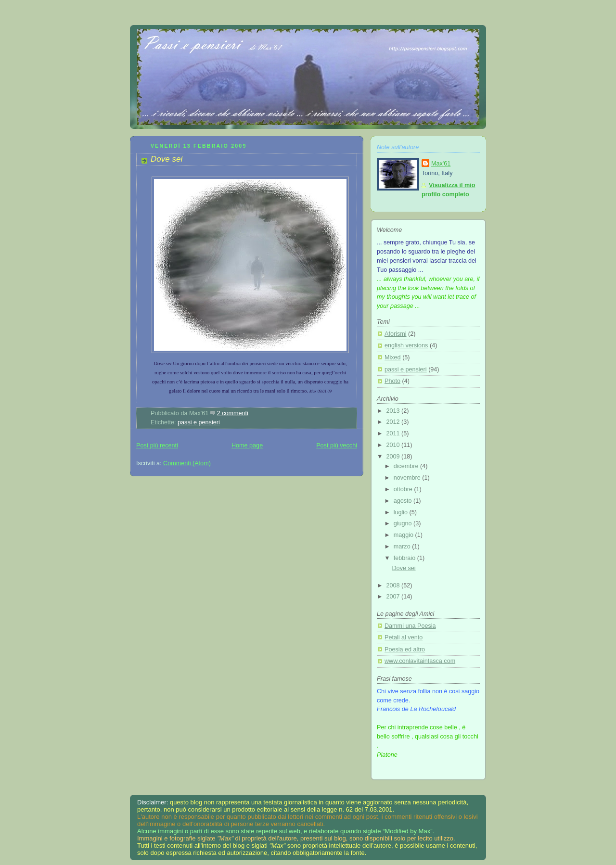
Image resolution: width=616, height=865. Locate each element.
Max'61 (441, 164)
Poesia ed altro (405, 649)
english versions (406, 345)
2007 (394, 597)
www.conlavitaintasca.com (420, 661)
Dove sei (167, 159)
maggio (404, 535)
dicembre (407, 466)
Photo (392, 381)
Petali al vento (404, 637)
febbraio (405, 558)
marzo (403, 547)
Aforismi (396, 334)
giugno (404, 523)
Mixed (393, 357)
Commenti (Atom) (187, 463)
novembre (408, 478)
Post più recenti (157, 445)
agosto (404, 501)
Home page (247, 445)
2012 (394, 422)
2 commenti (233, 413)
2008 (394, 585)
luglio (402, 512)
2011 (394, 433)
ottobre (404, 489)
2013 (394, 411)
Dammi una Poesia (410, 626)
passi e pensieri (199, 422)
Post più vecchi (337, 445)
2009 (394, 457)
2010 (394, 445)
